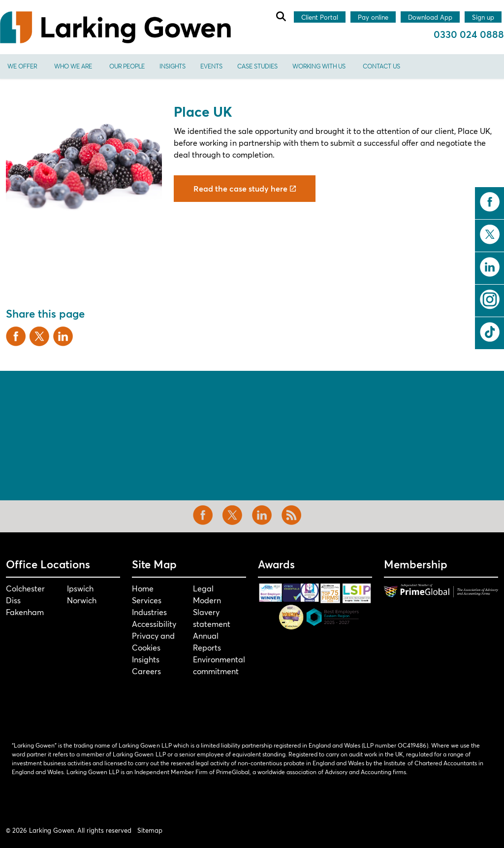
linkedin (490, 267)
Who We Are (73, 66)
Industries (149, 612)
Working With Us (319, 66)
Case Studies (257, 66)
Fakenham (25, 612)
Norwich (82, 600)
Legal (203, 588)
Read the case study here (245, 189)
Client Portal (320, 18)
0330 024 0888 (469, 34)
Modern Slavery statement (212, 612)
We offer (22, 66)
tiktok (490, 332)
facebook (490, 202)
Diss (13, 600)
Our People (127, 66)
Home (143, 588)
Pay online (373, 18)
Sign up (483, 18)
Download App (430, 18)
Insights (173, 66)
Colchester (25, 588)
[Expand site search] (281, 16)
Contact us (381, 66)
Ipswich (80, 588)
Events (211, 66)
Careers (146, 671)
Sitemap (150, 830)
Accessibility (154, 624)
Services (147, 600)
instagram (490, 299)
